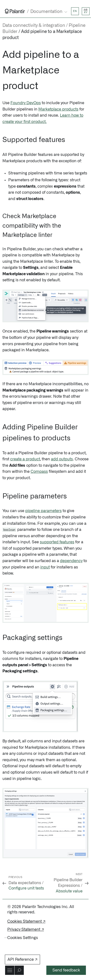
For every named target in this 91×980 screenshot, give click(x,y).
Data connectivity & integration (34, 26)
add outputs (62, 459)
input (45, 567)
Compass (39, 472)
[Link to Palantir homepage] (15, 11)
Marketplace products (58, 109)
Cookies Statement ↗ (26, 921)
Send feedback (66, 970)
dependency (71, 561)
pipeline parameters (43, 511)
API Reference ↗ (22, 960)
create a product (25, 459)
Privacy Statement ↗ (26, 929)
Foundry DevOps (26, 103)
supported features (57, 542)
